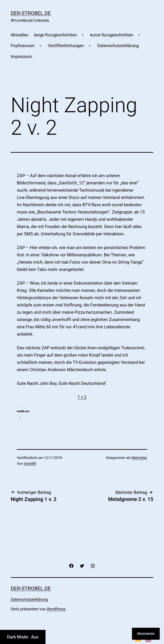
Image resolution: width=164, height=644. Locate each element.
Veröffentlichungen (66, 46)
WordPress (56, 609)
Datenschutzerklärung (118, 46)
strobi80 (30, 464)
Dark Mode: (23, 637)
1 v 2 (82, 397)
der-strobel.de (31, 13)
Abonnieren (146, 634)
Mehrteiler (139, 458)
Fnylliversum (23, 46)
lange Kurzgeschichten (55, 35)
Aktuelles (19, 35)
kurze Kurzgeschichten (112, 35)
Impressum (21, 57)
